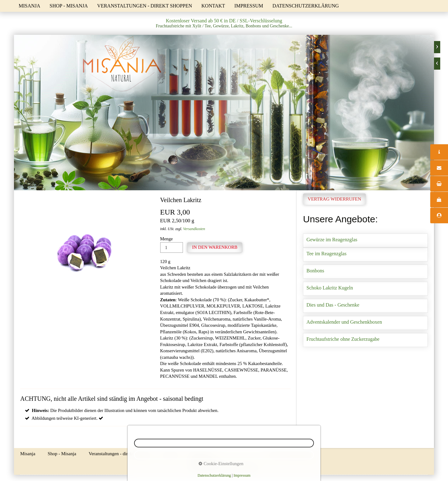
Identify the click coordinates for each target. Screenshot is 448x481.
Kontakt (213, 6)
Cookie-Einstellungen (221, 464)
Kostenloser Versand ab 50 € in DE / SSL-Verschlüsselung (224, 21)
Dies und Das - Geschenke (365, 306)
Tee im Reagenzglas (365, 254)
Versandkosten (194, 229)
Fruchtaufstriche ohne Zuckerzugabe (365, 340)
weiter (437, 47)
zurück (437, 64)
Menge (172, 245)
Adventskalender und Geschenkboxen (365, 323)
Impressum (249, 6)
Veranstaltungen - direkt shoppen (145, 6)
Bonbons (365, 272)
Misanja (29, 6)
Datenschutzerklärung (306, 6)
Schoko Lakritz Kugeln (365, 289)
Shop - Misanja (69, 6)
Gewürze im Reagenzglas (365, 240)
